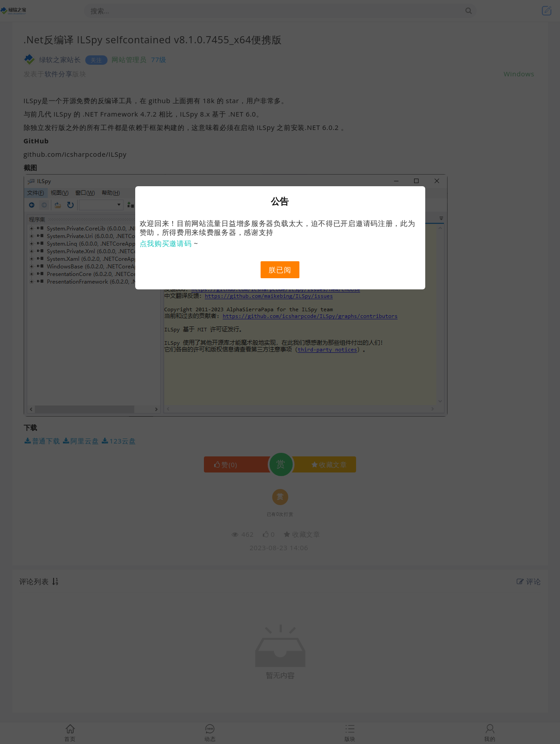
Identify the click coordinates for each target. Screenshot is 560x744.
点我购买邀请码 (166, 243)
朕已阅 (280, 270)
